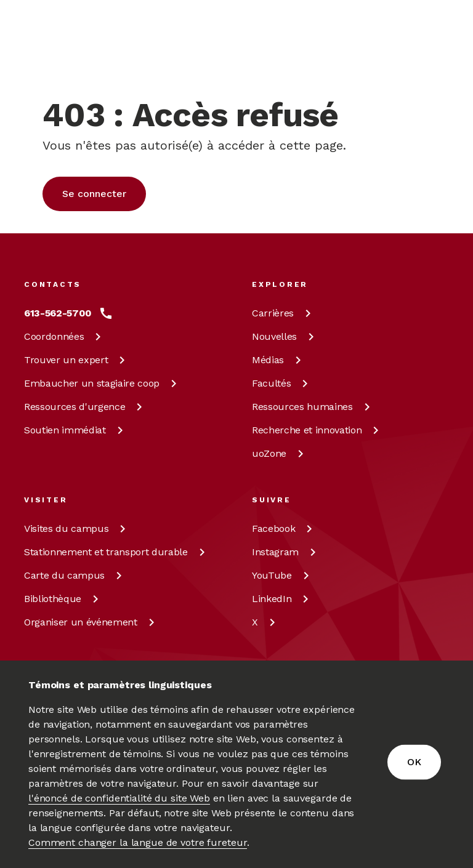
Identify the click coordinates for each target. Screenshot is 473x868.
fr (332, 60)
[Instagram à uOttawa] (286, 552)
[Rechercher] (418, 47)
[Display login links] (380, 47)
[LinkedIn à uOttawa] (282, 599)
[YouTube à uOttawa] (283, 576)
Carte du (75, 575)
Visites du (77, 528)
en (333, 32)
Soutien (76, 430)
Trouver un (77, 360)
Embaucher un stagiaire (103, 383)
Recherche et (317, 430)
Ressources (85, 407)
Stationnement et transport (117, 552)
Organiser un (91, 622)
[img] (72, 47)
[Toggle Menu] (442, 47)
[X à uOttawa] (266, 622)
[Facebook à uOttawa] (284, 529)
